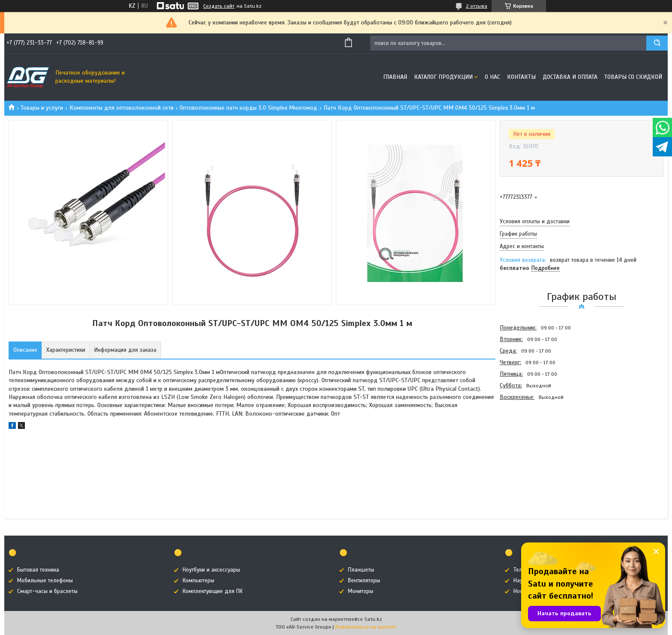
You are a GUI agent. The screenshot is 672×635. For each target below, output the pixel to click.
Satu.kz (373, 619)
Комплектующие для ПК (213, 591)
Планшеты (361, 570)
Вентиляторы (364, 581)
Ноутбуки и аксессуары (211, 570)
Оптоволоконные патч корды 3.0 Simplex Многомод (248, 108)
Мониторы (361, 591)
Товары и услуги (42, 108)
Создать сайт (219, 6)
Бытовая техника (38, 570)
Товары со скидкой (633, 77)
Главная (395, 77)
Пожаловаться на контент (366, 627)
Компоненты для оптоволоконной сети (121, 108)
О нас (492, 77)
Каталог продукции (443, 77)
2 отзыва (477, 6)
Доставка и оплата (570, 77)
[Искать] (657, 43)
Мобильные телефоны (45, 581)
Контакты (521, 77)
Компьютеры (198, 581)
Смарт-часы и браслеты (47, 591)
